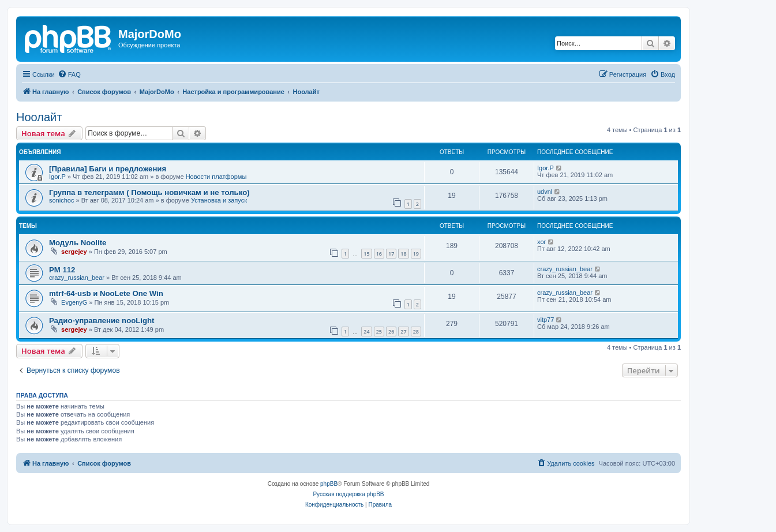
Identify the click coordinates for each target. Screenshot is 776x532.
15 (366, 254)
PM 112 (62, 270)
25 (379, 331)
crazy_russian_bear (77, 278)
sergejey (74, 252)
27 (403, 331)
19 (416, 254)
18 (403, 254)
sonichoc (61, 200)
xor (541, 242)
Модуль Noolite (78, 243)
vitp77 (546, 320)
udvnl (545, 192)
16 (379, 254)
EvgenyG (74, 302)
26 (391, 331)
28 (416, 331)
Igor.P (57, 177)
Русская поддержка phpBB (348, 494)
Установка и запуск (219, 200)
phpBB (329, 484)
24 (366, 331)
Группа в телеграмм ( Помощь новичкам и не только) (149, 192)
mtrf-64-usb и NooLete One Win (106, 293)
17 (391, 254)
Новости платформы (216, 177)
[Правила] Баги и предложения (108, 169)
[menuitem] (69, 74)
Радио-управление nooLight (102, 321)
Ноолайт (39, 117)
